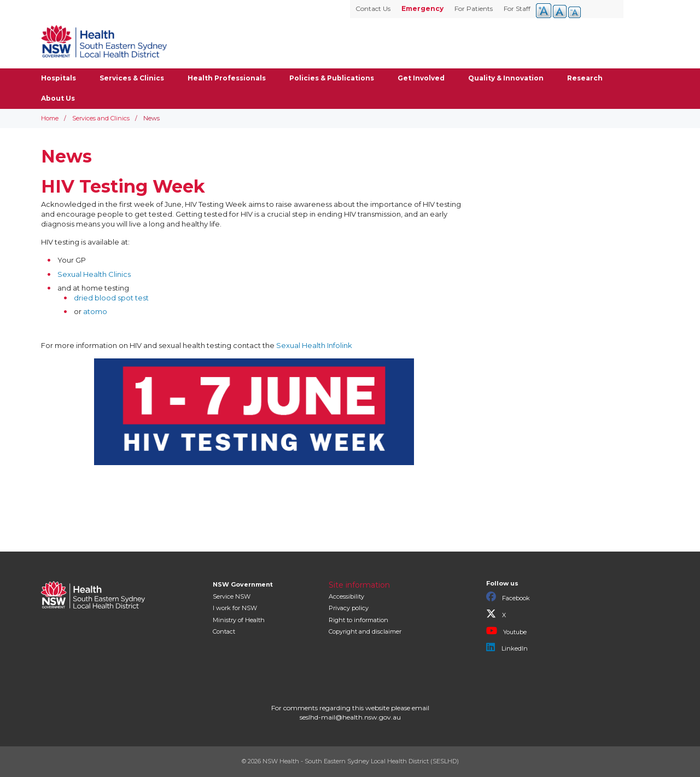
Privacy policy (349, 608)
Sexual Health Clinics (94, 274)
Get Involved (421, 78)
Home (50, 118)
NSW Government (243, 584)
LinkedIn (507, 647)
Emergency (422, 8)
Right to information (358, 620)
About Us (58, 98)
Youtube (506, 631)
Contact (224, 631)
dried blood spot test (111, 298)
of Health (239, 620)
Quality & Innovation (506, 78)
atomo (96, 311)
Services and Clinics (101, 118)
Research (585, 78)
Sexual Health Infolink (314, 345)
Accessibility (346, 596)
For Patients (474, 8)
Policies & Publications (332, 78)
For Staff (517, 8)
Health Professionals (227, 78)
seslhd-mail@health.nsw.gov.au (350, 717)
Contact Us (373, 8)
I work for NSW (235, 608)
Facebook (508, 597)
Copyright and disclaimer (365, 631)
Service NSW (232, 596)
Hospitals (59, 78)
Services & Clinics (132, 78)
